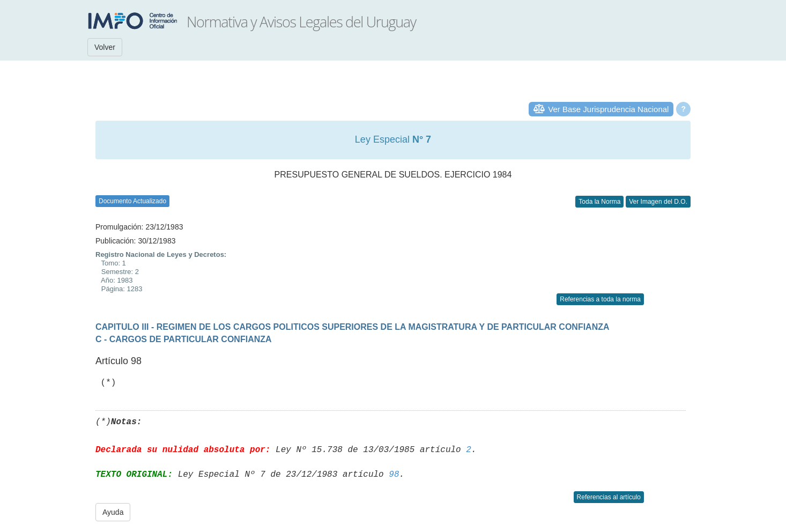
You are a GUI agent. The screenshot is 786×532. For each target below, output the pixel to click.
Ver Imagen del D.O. (658, 202)
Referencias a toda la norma (600, 299)
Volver (105, 47)
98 (394, 475)
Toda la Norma (599, 202)
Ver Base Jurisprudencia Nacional (608, 109)
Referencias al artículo (609, 497)
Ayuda (113, 512)
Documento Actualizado (132, 201)
